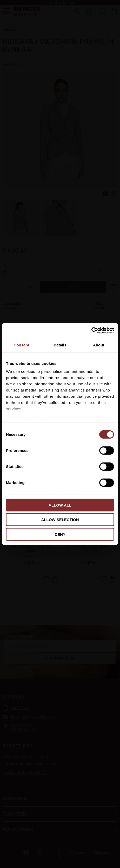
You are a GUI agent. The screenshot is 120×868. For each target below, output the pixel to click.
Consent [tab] (21, 345)
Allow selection (60, 520)
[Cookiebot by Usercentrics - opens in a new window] (91, 331)
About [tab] (99, 345)
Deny (60, 534)
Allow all (60, 505)
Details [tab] (60, 345)
